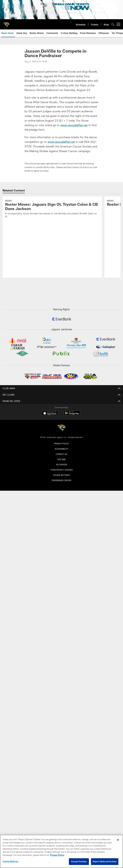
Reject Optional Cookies (105, 861)
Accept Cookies (79, 861)
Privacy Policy (61, 444)
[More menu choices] (119, 24)
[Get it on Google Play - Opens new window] (72, 415)
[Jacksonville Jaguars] (61, 428)
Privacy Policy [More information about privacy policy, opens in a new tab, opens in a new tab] (57, 855)
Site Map (62, 459)
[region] (61, 851)
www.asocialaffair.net (74, 125)
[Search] (113, 24)
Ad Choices (62, 464)
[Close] (118, 840)
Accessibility (61, 449)
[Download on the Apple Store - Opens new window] (50, 413)
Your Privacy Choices (62, 470)
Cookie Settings (61, 475)
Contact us (61, 454)
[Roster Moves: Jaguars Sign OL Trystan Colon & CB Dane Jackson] (52, 209)
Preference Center (61, 480)
